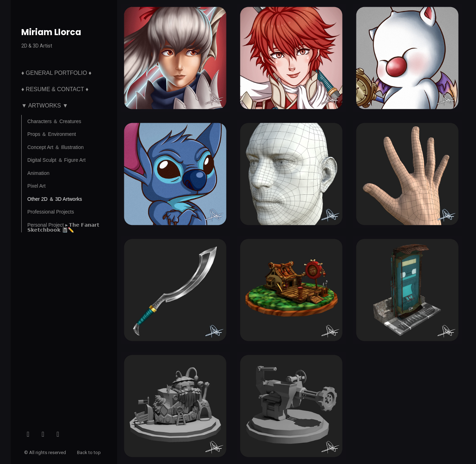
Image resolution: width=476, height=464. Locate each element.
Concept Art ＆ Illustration (56, 147)
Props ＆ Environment (52, 134)
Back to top (89, 452)
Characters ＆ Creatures (54, 121)
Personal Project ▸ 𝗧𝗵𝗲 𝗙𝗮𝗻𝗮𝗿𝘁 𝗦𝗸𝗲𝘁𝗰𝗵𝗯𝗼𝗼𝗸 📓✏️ (63, 227)
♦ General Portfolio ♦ (56, 73)
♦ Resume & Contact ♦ (55, 89)
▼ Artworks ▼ (45, 106)
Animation (38, 173)
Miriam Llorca (51, 32)
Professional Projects (51, 212)
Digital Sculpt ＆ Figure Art (56, 160)
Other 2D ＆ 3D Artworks (55, 199)
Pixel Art (36, 186)
